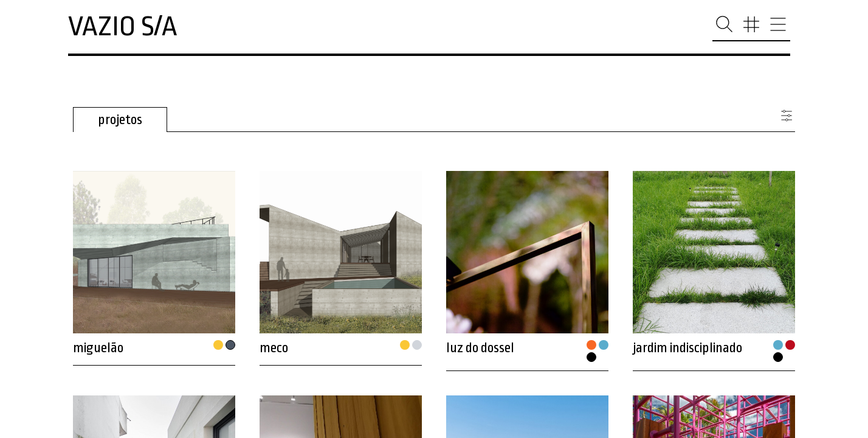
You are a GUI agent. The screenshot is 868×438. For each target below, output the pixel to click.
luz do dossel (480, 348)
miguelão (98, 348)
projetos (120, 120)
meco (274, 348)
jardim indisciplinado (687, 348)
